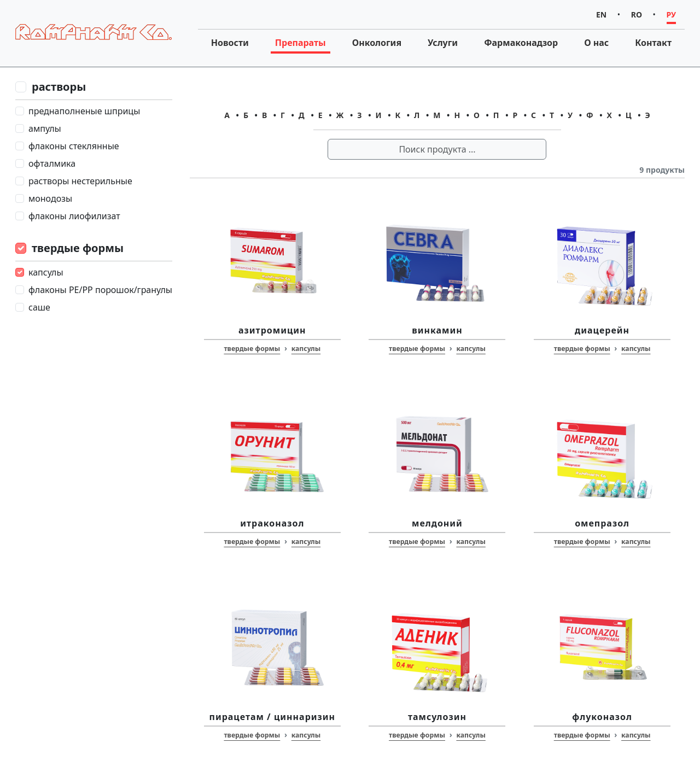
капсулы (46, 272)
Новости (230, 43)
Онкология (377, 43)
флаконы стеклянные (74, 146)
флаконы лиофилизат (74, 216)
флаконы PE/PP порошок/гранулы (100, 290)
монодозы (50, 198)
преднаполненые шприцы (84, 111)
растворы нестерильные (80, 181)
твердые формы (78, 248)
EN (601, 14)
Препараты (301, 43)
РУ (671, 14)
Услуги (443, 43)
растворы (59, 87)
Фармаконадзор (521, 43)
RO (637, 14)
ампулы (45, 128)
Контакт (653, 43)
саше (39, 307)
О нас (596, 43)
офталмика (52, 163)
